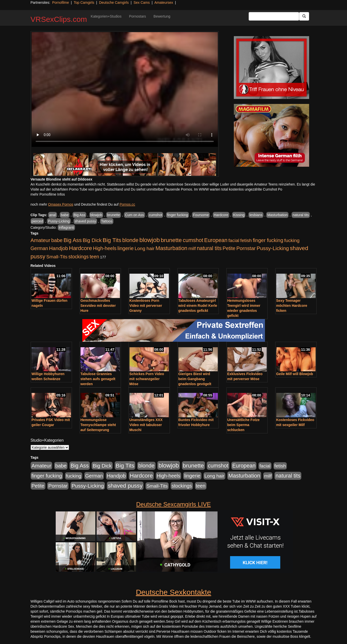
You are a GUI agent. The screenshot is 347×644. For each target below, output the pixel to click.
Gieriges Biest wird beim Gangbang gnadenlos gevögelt (195, 379)
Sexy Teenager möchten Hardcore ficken (292, 306)
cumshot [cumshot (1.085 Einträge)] (193, 240)
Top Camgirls (84, 3)
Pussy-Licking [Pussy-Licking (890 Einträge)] (273, 248)
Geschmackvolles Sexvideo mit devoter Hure (98, 306)
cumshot (155, 215)
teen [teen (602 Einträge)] (94, 257)
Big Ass (79, 215)
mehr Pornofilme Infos (48, 194)
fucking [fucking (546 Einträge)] (292, 240)
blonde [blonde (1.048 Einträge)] (130, 240)
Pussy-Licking (59, 221)
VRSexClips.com (59, 19)
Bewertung (162, 16)
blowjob (96, 215)
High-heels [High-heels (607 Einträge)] (105, 248)
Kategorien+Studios (106, 16)
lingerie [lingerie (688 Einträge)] (126, 248)
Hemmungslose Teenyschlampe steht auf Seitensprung (98, 425)
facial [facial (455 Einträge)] (234, 240)
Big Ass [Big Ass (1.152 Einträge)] (73, 240)
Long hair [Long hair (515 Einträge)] (144, 248)
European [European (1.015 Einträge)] (216, 240)
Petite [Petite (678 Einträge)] (229, 248)
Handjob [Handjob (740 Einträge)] (59, 248)
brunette (114, 215)
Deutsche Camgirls (114, 3)
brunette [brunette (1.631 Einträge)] (171, 240)
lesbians (256, 215)
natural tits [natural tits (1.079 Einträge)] (209, 248)
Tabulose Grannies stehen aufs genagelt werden (98, 379)
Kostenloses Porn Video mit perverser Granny (146, 306)
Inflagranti (66, 227)
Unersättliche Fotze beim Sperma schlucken (244, 425)
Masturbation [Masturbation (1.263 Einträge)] (171, 248)
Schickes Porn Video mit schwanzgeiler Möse (147, 379)
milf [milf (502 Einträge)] (192, 248)
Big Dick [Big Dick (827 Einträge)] (92, 240)
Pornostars (137, 16)
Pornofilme (61, 3)
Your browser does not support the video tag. (125, 90)
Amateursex (164, 3)
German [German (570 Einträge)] (39, 248)
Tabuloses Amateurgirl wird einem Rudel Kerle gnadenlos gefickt (198, 306)
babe (65, 215)
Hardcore (221, 215)
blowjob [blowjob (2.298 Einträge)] (149, 240)
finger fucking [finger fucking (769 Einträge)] (268, 240)
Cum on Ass (134, 215)
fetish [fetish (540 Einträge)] (246, 240)
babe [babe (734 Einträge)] (57, 240)
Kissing (239, 215)
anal (52, 215)
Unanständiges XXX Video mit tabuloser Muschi (146, 425)
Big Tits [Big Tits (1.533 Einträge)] (112, 240)
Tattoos (107, 221)
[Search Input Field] (274, 16)
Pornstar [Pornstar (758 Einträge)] (246, 248)
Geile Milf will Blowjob (295, 374)
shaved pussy (85, 221)
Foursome (201, 215)
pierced (37, 221)
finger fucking (178, 215)
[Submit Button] (304, 16)
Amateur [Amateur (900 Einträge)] (41, 240)
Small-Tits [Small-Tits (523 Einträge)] (57, 257)
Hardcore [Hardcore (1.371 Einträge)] (81, 248)
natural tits (301, 215)
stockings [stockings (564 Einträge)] (79, 257)
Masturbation (277, 215)
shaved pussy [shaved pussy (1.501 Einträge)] (125, 486)
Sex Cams (142, 3)
